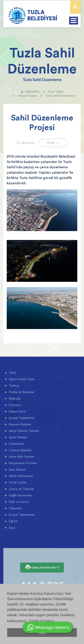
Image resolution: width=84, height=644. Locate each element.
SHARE (53, 143)
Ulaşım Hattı (17, 411)
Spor (12, 528)
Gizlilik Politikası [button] (42, 621)
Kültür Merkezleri (20, 476)
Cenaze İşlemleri (20, 450)
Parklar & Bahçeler (21, 392)
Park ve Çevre (18, 502)
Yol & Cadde (17, 482)
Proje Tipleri (56, 92)
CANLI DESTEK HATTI (42, 567)
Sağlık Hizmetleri (20, 495)
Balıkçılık (14, 398)
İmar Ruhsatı (17, 469)
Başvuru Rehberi (19, 424)
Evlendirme (16, 444)
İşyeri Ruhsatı (17, 437)
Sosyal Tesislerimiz (21, 418)
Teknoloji (15, 508)
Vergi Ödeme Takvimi (23, 431)
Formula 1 (15, 405)
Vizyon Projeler (27, 96)
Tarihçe (14, 386)
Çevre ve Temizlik (21, 489)
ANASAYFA (30, 92)
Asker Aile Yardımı (21, 457)
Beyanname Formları (22, 463)
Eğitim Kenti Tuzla (21, 379)
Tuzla (12, 373)
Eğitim (13, 521)
